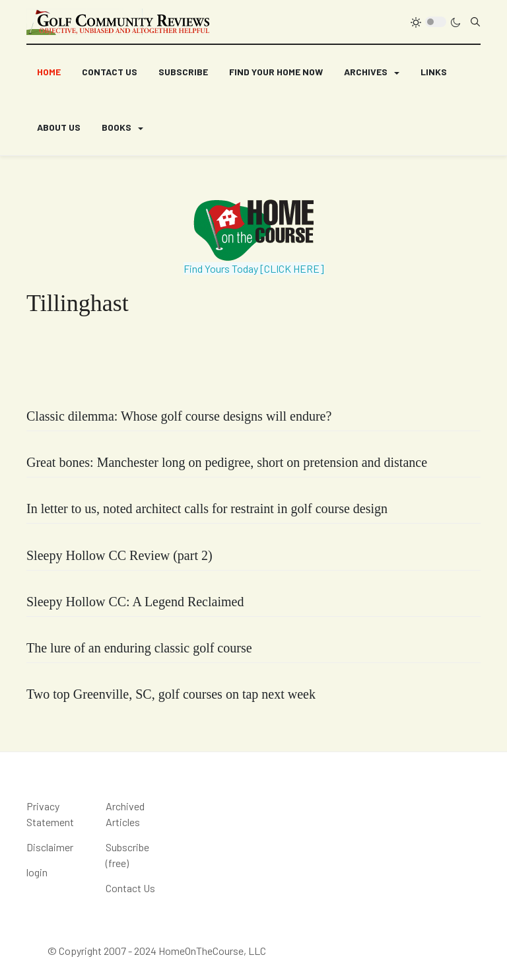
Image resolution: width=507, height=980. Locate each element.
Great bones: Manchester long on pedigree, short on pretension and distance (227, 462)
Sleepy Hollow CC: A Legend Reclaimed (135, 602)
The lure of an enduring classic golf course (139, 648)
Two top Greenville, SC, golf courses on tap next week (171, 694)
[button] (372, 73)
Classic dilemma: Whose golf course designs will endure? (179, 416)
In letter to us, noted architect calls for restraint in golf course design (207, 508)
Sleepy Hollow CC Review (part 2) (119, 555)
